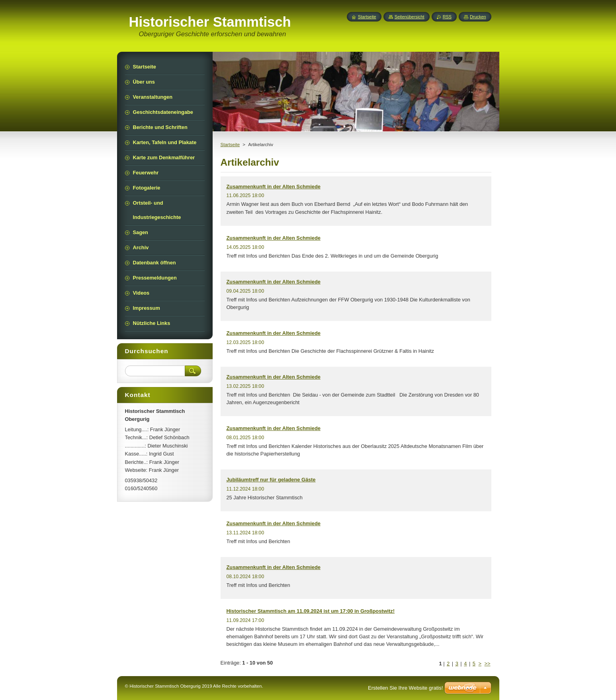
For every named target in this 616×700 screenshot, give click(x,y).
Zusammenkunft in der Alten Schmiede (274, 187)
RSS (447, 17)
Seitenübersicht (410, 17)
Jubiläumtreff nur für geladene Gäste (271, 480)
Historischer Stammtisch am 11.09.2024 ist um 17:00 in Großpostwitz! (311, 611)
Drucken (478, 17)
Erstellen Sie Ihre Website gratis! (405, 688)
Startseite (230, 145)
